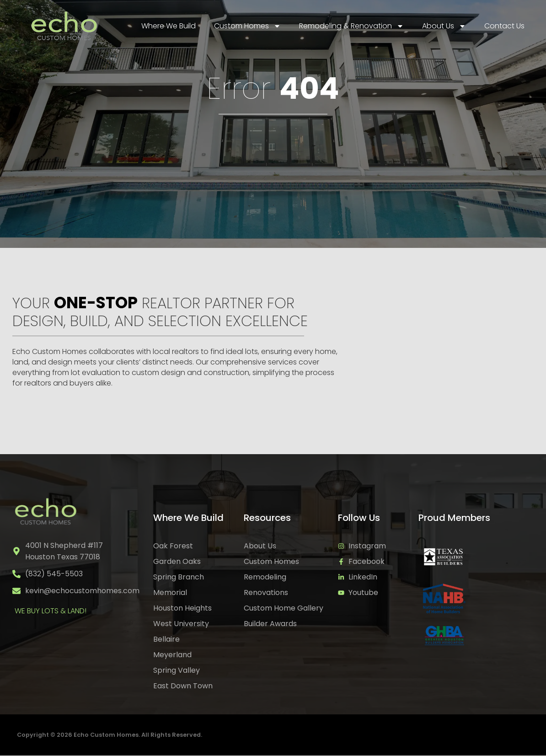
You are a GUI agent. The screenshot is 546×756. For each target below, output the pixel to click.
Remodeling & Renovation (351, 26)
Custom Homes (247, 26)
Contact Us (504, 26)
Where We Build (169, 26)
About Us (444, 26)
